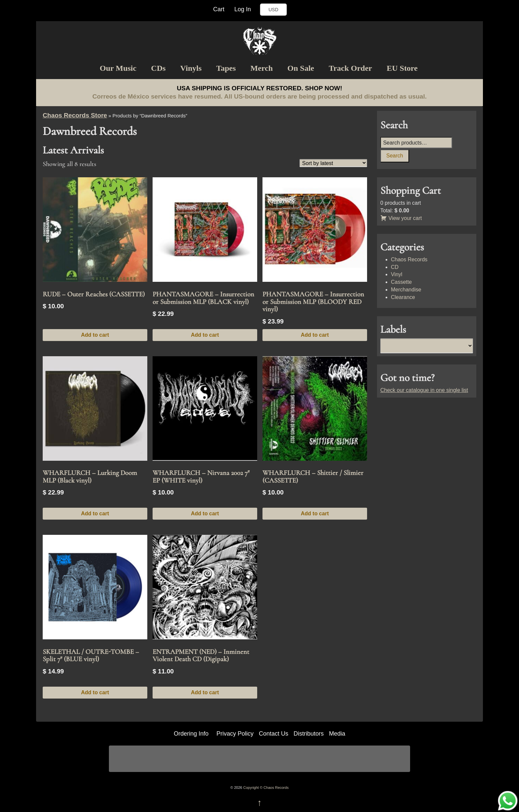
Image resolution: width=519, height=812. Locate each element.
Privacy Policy (235, 734)
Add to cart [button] (95, 335)
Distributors (309, 734)
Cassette (401, 282)
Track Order (350, 68)
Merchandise (406, 290)
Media (337, 734)
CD (395, 267)
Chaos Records (409, 259)
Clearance (403, 297)
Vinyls (191, 68)
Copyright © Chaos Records (265, 788)
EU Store (402, 68)
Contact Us (274, 734)
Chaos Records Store (75, 115)
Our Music (118, 68)
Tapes (226, 68)
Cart (219, 9)
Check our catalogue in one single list (424, 390)
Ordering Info (191, 734)
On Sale (301, 68)
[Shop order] (333, 163)
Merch (262, 68)
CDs (158, 68)
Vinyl (397, 274)
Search (395, 156)
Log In (243, 9)
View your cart (401, 218)
